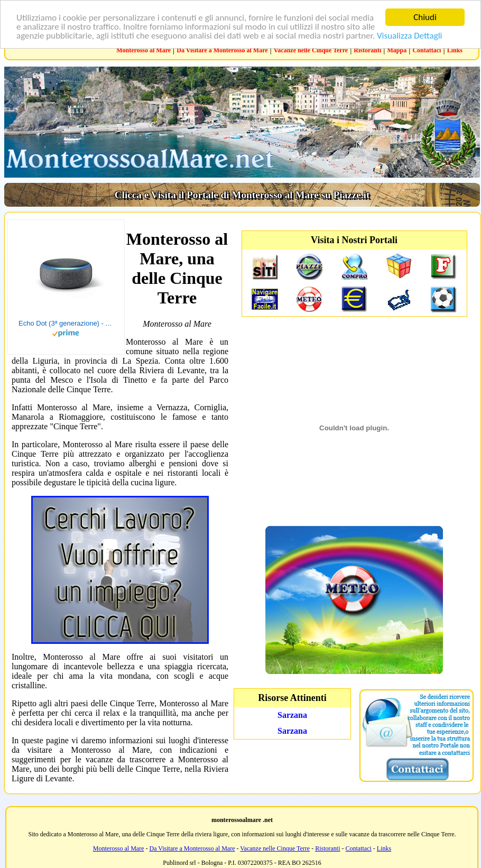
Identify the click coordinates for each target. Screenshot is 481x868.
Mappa (397, 50)
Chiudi (425, 17)
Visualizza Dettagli (410, 35)
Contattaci (427, 50)
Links (455, 50)
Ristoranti (367, 50)
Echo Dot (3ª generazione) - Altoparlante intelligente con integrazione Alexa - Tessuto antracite (66, 323)
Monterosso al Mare (144, 50)
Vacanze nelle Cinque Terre (311, 50)
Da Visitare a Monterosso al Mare (222, 50)
